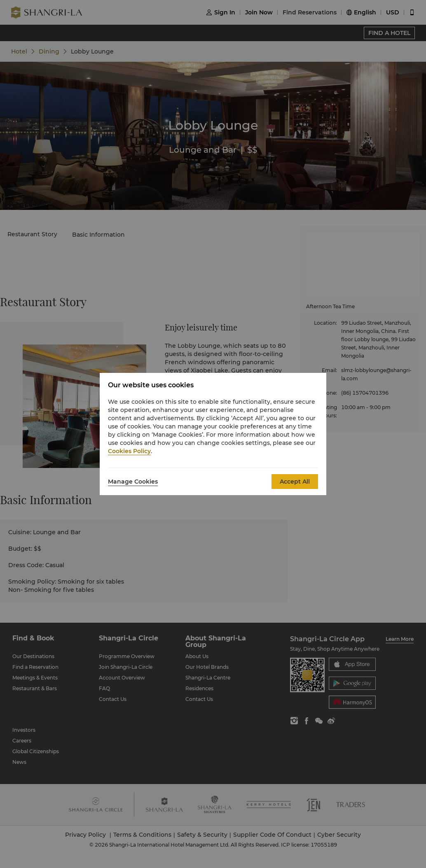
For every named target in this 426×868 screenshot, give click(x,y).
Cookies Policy (129, 451)
